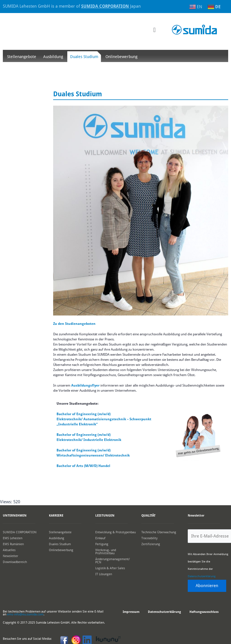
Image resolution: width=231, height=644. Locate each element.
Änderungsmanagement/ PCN (113, 561)
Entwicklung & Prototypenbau (115, 532)
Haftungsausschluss (204, 612)
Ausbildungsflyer (86, 385)
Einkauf (100, 538)
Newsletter (10, 556)
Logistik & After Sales (110, 568)
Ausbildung (53, 57)
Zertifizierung (151, 544)
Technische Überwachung (159, 532)
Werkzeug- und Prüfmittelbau (106, 552)
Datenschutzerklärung (202, 576)
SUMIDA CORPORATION (20, 532)
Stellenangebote (22, 57)
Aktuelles (9, 550)
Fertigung (102, 544)
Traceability (149, 538)
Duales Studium (84, 57)
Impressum (131, 612)
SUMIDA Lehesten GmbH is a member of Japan (72, 6)
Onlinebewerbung (121, 57)
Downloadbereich (15, 562)
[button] (154, 30)
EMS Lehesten (13, 538)
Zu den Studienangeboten (74, 324)
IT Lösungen (104, 574)
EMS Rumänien (13, 544)
